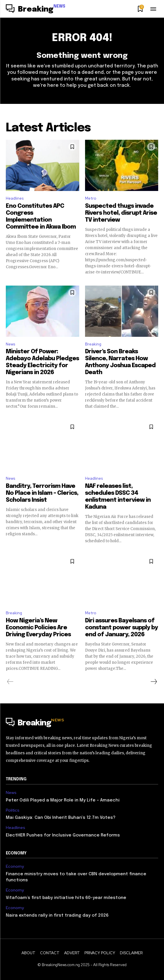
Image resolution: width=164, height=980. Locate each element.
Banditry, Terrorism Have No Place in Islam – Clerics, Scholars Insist (42, 493)
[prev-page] (10, 682)
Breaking (93, 344)
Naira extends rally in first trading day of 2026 (58, 915)
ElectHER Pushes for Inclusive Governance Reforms (64, 835)
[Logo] (36, 10)
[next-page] (154, 682)
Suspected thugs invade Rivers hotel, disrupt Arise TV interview (121, 213)
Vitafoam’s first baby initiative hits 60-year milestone (66, 898)
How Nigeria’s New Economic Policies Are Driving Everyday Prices (38, 628)
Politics (13, 810)
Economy (15, 866)
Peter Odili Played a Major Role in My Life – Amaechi (63, 800)
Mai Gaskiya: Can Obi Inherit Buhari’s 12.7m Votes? (61, 818)
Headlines (15, 198)
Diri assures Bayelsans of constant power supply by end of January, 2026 (121, 628)
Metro (91, 198)
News (10, 344)
